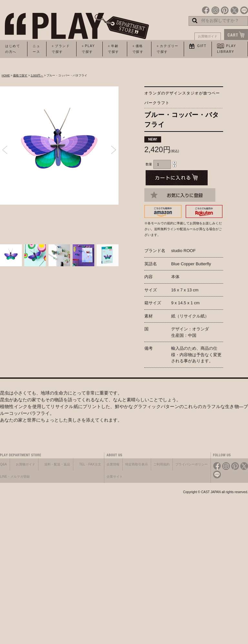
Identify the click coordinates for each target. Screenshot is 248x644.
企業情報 (113, 464)
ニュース (36, 49)
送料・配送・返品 (57, 464)
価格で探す (20, 75)
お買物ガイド (208, 36)
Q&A (3, 464)
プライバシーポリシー (191, 464)
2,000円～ (37, 75)
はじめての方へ (13, 49)
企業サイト (115, 477)
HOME (6, 75)
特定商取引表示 (137, 464)
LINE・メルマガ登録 (15, 477)
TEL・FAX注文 (90, 464)
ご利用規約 (161, 464)
